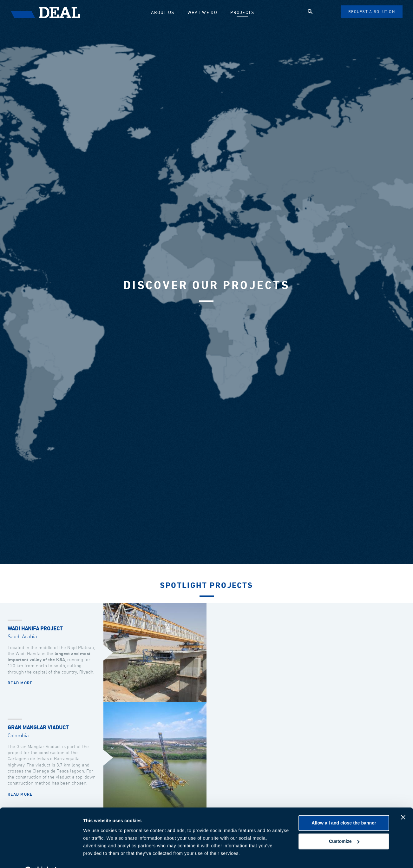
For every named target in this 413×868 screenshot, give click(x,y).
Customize (344, 826)
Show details (97, 856)
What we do (206, 13)
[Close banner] (403, 802)
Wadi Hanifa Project (35, 629)
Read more (20, 683)
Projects (244, 13)
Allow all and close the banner (344, 808)
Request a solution (372, 12)
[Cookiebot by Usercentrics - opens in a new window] (41, 856)
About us (169, 13)
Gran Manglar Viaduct (38, 728)
